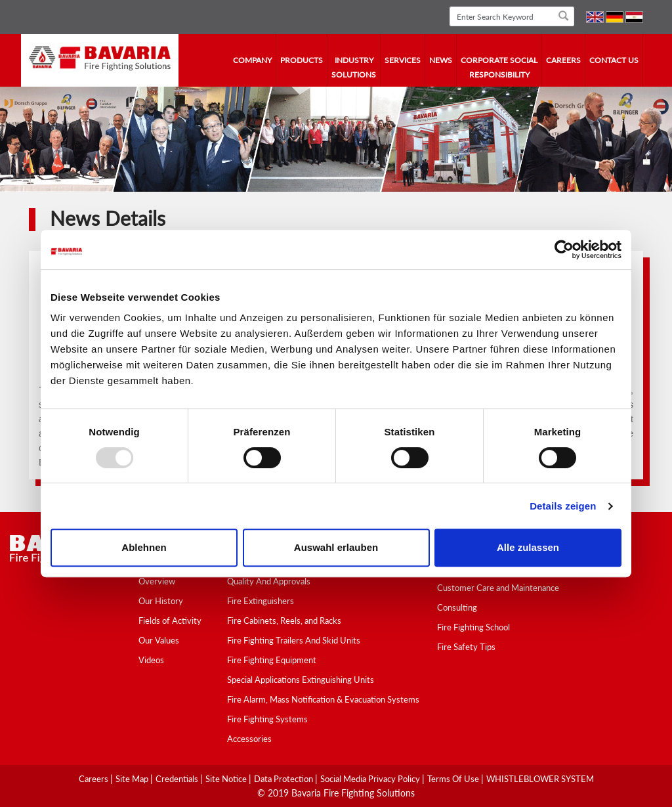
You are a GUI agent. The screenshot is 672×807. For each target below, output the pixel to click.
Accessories (249, 739)
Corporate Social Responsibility (499, 67)
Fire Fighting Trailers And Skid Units (294, 640)
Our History (161, 601)
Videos (151, 660)
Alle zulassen (528, 547)
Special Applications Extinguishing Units (301, 680)
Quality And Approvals (269, 581)
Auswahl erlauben (336, 547)
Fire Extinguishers (261, 601)
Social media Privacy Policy (371, 779)
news (441, 60)
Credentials (178, 779)
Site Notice (227, 779)
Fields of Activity (170, 621)
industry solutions (354, 67)
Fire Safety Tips (466, 647)
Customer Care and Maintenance (498, 588)
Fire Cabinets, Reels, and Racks (284, 621)
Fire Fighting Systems (267, 719)
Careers (563, 60)
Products (302, 60)
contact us (614, 60)
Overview (157, 581)
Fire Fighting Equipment (272, 660)
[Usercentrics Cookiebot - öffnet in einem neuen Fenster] (564, 250)
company (252, 60)
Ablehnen (144, 547)
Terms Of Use (454, 779)
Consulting (457, 607)
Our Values (159, 640)
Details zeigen (563, 506)
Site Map (133, 779)
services (403, 60)
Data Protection (284, 779)
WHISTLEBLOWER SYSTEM (540, 779)
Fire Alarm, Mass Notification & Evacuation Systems (323, 699)
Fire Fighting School (473, 627)
